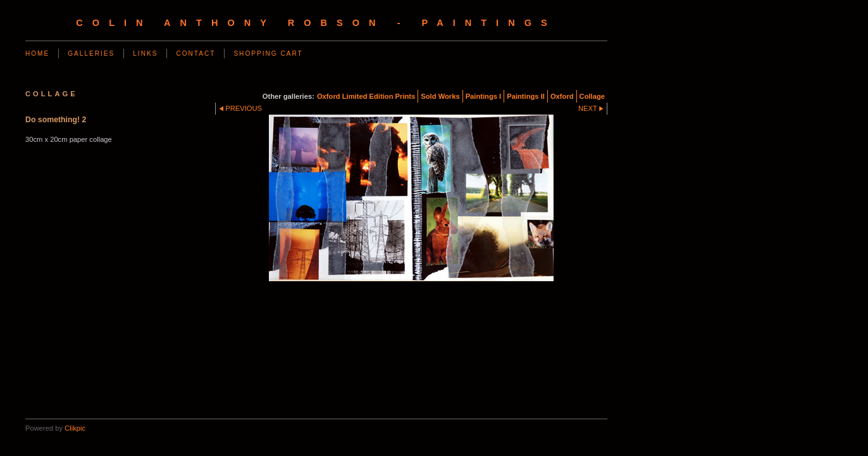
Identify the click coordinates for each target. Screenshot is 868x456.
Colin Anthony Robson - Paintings (316, 23)
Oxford (562, 96)
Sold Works (440, 96)
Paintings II (526, 96)
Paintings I (484, 96)
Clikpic (75, 428)
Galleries (91, 54)
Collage (592, 96)
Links (145, 54)
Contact (195, 54)
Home (37, 54)
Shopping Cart (268, 54)
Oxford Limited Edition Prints (366, 96)
